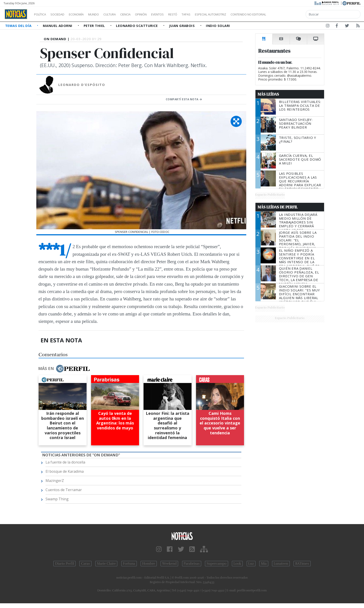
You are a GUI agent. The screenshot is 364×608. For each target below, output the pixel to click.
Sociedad (62, 14)
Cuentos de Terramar (64, 490)
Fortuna (129, 564)
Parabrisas (192, 564)
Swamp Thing (57, 499)
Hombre (149, 564)
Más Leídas (268, 94)
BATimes (302, 564)
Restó (196, 14)
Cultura (122, 14)
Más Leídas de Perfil (278, 207)
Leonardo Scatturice (137, 26)
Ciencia (141, 14)
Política (42, 14)
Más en (64, 369)
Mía (264, 564)
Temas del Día (19, 26)
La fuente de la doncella (65, 462)
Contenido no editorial (287, 14)
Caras (85, 564)
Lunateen (281, 564)
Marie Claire (106, 564)
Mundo (104, 14)
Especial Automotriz (240, 14)
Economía (84, 14)
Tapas (211, 14)
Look (237, 564)
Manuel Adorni (58, 26)
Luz (251, 564)
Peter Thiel (95, 26)
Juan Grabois (182, 26)
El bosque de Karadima (65, 471)
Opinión (159, 14)
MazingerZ (55, 481)
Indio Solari (218, 26)
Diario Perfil (64, 564)
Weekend (169, 564)
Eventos (179, 14)
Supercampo (217, 564)
